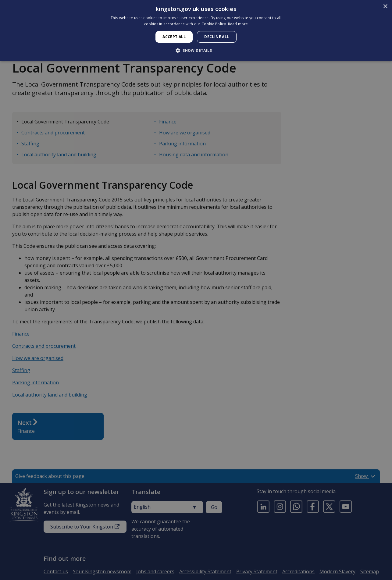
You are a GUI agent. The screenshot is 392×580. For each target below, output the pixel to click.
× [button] (385, 7)
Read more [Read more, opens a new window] (238, 24)
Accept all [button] (174, 37)
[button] (196, 50)
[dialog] (196, 30)
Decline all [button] (217, 37)
